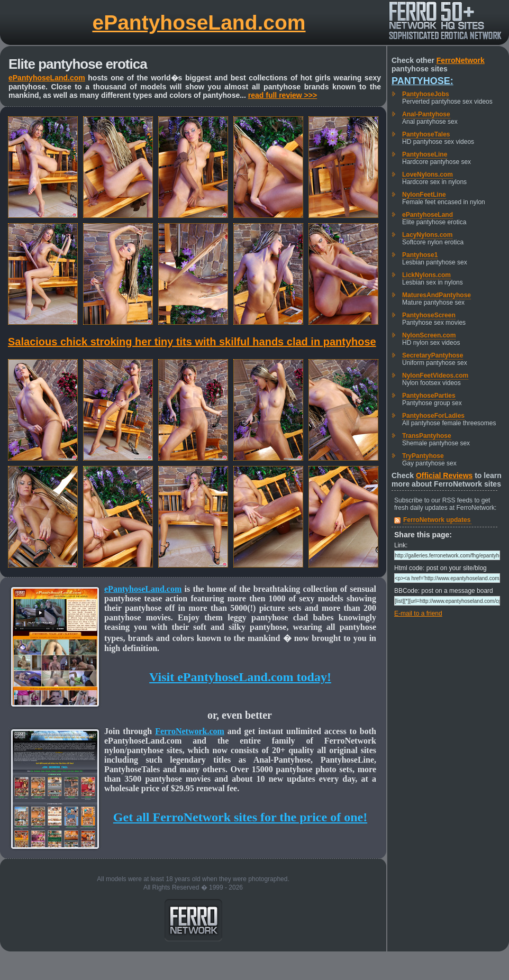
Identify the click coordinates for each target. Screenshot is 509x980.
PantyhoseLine (425, 154)
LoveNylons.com (428, 175)
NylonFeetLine (424, 195)
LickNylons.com (426, 275)
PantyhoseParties (429, 396)
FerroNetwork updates (437, 520)
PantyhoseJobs (426, 94)
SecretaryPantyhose (433, 355)
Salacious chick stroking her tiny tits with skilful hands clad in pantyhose (192, 342)
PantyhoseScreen (429, 315)
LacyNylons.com (427, 235)
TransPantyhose (427, 436)
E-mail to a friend (418, 613)
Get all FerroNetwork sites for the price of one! (240, 817)
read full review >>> (283, 95)
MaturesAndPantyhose (437, 295)
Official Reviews (444, 475)
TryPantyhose (423, 456)
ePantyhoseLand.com (199, 22)
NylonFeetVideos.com (435, 375)
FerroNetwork (461, 60)
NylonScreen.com (429, 335)
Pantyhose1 (420, 255)
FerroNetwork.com (190, 731)
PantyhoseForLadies (433, 416)
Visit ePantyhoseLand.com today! (240, 677)
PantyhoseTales (426, 134)
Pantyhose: (422, 81)
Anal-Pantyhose (426, 114)
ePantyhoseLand (428, 215)
